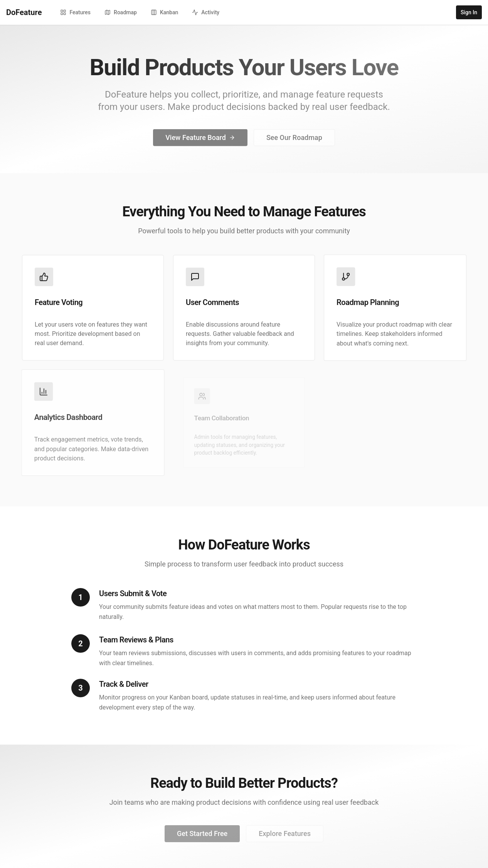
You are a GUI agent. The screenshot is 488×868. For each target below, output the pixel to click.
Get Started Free (202, 836)
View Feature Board (200, 139)
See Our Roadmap (294, 139)
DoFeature (24, 12)
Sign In (469, 12)
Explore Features (285, 836)
